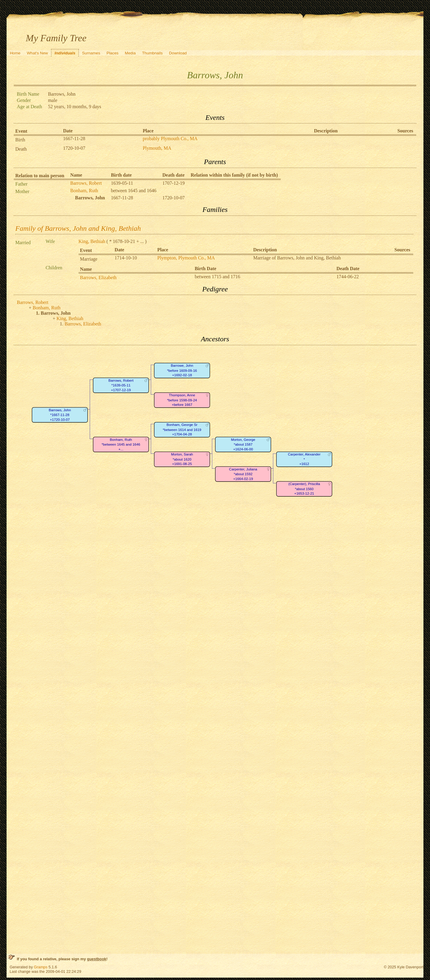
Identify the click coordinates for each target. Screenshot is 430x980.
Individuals (65, 53)
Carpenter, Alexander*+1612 (304, 459)
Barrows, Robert (86, 183)
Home (15, 53)
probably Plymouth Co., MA (170, 139)
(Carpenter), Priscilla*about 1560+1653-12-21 (304, 489)
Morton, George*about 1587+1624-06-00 (243, 444)
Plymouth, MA (157, 148)
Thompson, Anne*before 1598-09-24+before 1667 (182, 400)
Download (178, 53)
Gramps (41, 967)
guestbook (97, 959)
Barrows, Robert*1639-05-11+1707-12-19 (121, 385)
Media (130, 53)
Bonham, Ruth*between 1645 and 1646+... (121, 444)
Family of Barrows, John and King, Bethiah (78, 228)
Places (113, 53)
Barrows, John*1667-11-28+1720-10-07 (60, 415)
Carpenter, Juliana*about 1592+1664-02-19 (243, 474)
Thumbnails (152, 53)
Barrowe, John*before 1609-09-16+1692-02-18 (182, 370)
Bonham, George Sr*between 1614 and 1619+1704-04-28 (182, 429)
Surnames (91, 53)
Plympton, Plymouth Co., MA (186, 258)
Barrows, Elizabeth (98, 278)
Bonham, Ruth (84, 191)
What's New (37, 53)
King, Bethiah (92, 241)
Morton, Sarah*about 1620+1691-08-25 (182, 459)
